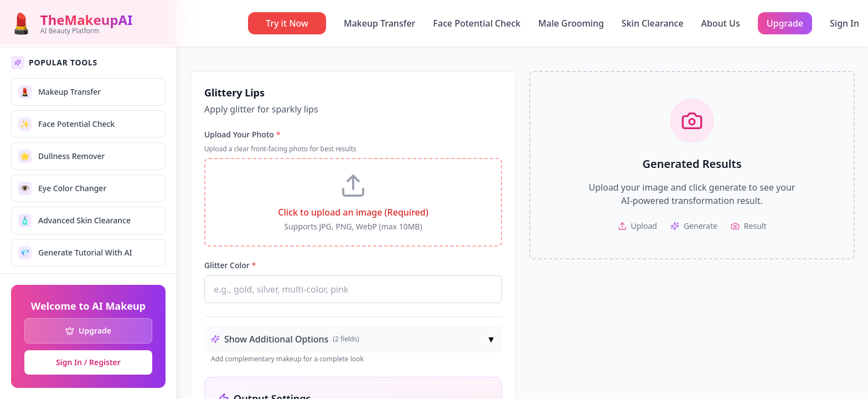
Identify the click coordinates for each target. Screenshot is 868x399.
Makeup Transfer (379, 23)
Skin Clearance (653, 23)
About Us (721, 23)
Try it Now (287, 23)
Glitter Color (230, 265)
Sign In (844, 23)
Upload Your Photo (242, 134)
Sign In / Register (88, 362)
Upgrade (785, 23)
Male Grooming (571, 23)
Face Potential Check (477, 23)
